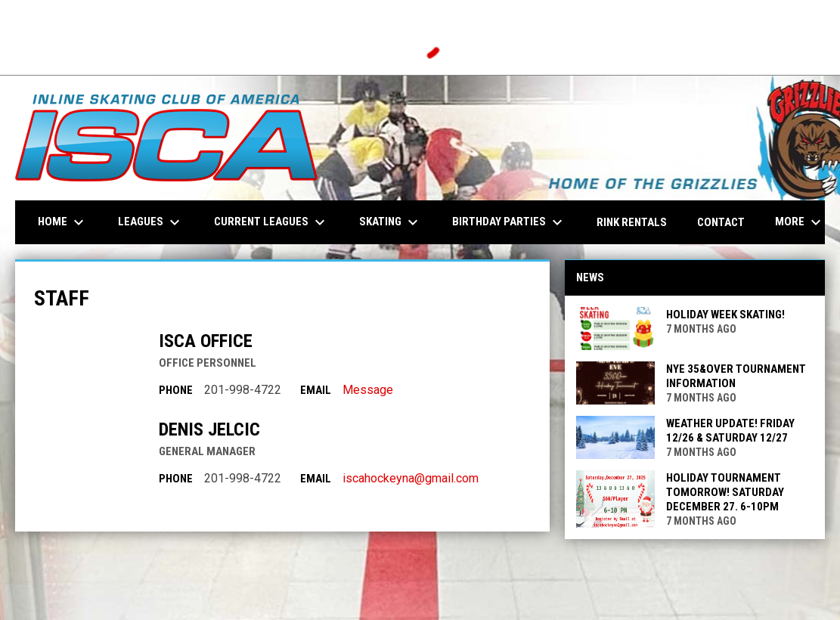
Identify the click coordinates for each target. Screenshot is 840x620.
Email (316, 390)
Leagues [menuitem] (151, 222)
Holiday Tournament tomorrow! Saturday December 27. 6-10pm (725, 492)
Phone (176, 390)
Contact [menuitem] (721, 222)
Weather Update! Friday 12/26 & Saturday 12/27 (730, 431)
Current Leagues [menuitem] (271, 222)
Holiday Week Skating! (725, 315)
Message (368, 390)
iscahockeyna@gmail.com (411, 478)
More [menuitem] (800, 222)
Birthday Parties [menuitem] (509, 222)
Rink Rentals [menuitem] (632, 222)
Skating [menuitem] (391, 222)
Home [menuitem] (63, 222)
